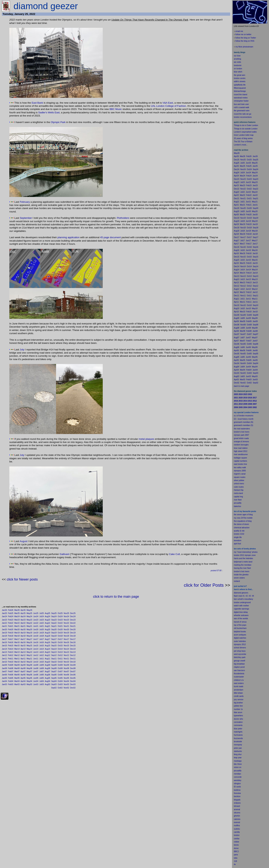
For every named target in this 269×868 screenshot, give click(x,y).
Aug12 (48, 655)
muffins (237, 826)
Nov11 (66, 659)
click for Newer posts (22, 579)
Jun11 (36, 659)
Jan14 (4, 649)
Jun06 (36, 675)
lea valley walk (240, 468)
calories (237, 819)
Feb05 (11, 678)
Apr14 (23, 649)
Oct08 (60, 668)
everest (237, 822)
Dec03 (73, 684)
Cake (172, 554)
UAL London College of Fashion (168, 106)
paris (236, 855)
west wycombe (240, 654)
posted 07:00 (216, 571)
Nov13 (66, 652)
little (236, 693)
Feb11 (11, 659)
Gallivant (64, 554)
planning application (69, 237)
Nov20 (66, 630)
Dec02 (73, 688)
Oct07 (60, 672)
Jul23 (42, 620)
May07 (29, 672)
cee (235, 839)
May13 (29, 652)
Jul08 (42, 668)
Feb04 (11, 681)
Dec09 (73, 665)
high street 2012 (241, 451)
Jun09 (36, 665)
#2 (247, 596)
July (22, 350)
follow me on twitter (243, 34)
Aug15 (48, 646)
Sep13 (54, 652)
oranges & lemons (241, 442)
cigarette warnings (241, 609)
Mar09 (17, 665)
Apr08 (23, 668)
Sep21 (54, 626)
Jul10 (42, 662)
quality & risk (239, 531)
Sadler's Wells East (49, 112)
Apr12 (23, 655)
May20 (29, 630)
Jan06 (4, 675)
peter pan (238, 748)
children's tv (239, 680)
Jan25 (4, 613)
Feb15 (11, 646)
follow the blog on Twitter (246, 38)
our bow (237, 56)
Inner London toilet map (244, 135)
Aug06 (48, 675)
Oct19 (60, 633)
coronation (238, 722)
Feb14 (11, 649)
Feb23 (11, 620)
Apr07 (23, 672)
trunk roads (239, 686)
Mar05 (17, 678)
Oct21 (60, 626)
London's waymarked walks (245, 132)
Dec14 (73, 649)
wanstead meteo (241, 98)
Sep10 (54, 662)
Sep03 (54, 684)
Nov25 (66, 613)
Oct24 (60, 616)
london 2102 (239, 534)
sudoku (237, 829)
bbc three (238, 764)
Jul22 (42, 623)
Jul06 (42, 675)
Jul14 (42, 649)
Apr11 (23, 659)
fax (238, 839)
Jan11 (4, 659)
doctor (236, 719)
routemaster (239, 677)
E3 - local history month (244, 419)
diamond (237, 593)
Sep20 (54, 630)
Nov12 (66, 655)
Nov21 (66, 626)
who (241, 719)
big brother (238, 703)
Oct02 (60, 688)
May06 (29, 675)
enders (241, 683)
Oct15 (60, 646)
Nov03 (66, 684)
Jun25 (36, 613)
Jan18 (4, 636)
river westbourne (241, 454)
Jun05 (36, 678)
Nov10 (66, 662)
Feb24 (11, 616)
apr (235, 544)
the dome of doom (241, 524)
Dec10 (73, 662)
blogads (237, 800)
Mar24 (17, 616)
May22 (29, 623)
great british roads (241, 438)
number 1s (238, 709)
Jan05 (4, 678)
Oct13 (60, 652)
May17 (29, 639)
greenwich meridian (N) (244, 422)
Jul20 (42, 630)
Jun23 (36, 620)
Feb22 (11, 623)
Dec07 (73, 672)
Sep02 (54, 688)
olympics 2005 (240, 471)
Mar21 (17, 626)
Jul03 (42, 684)
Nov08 (66, 668)
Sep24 (54, 616)
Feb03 (11, 684)
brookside (238, 742)
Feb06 (11, 675)
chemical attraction (242, 528)
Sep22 (54, 623)
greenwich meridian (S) (244, 425)
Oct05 (60, 678)
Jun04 (36, 681)
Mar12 (17, 655)
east (236, 683)
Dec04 (73, 681)
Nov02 (66, 688)
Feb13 (11, 652)
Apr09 (23, 665)
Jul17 (42, 639)
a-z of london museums (244, 416)
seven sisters (239, 578)
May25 (29, 613)
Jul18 (42, 636)
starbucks (238, 751)
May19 (29, 633)
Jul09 (42, 665)
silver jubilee (239, 480)
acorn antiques (240, 635)
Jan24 (4, 616)
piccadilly (238, 503)
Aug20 (48, 630)
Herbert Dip (239, 490)
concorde (238, 777)
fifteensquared (240, 88)
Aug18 (48, 636)
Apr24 (23, 616)
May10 (29, 662)
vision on (238, 767)
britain (240, 693)
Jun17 (36, 639)
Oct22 (60, 623)
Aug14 (48, 649)
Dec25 (73, 613)
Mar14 (17, 649)
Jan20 (4, 630)
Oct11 (60, 659)
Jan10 (4, 662)
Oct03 (60, 684)
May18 (29, 636)
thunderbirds (239, 674)
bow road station (241, 448)
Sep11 (54, 659)
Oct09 (60, 665)
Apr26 (23, 610)
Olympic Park (58, 122)
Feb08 (11, 668)
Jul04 (42, 681)
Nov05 (66, 678)
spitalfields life (240, 85)
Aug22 (48, 623)
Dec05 (73, 678)
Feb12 (11, 655)
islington (237, 784)
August (24, 541)
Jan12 (4, 655)
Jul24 (42, 616)
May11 (29, 659)
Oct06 (60, 675)
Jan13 (4, 652)
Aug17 (48, 639)
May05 (29, 678)
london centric (240, 78)
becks (236, 845)
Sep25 (54, 613)
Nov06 (66, 675)
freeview (237, 793)
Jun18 (36, 636)
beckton (237, 796)
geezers (245, 593)
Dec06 (73, 675)
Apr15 (23, 646)
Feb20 (11, 630)
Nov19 (66, 633)
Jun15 (36, 646)
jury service (239, 700)
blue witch (238, 72)
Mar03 (17, 684)
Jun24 (36, 616)
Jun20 (36, 630)
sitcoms (237, 813)
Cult (178, 554)
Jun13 (36, 652)
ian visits (237, 62)
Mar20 (17, 630)
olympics (238, 644)
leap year (238, 758)
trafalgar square (240, 458)
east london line (240, 464)
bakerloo (237, 506)
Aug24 (48, 616)
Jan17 (4, 639)
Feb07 (11, 672)
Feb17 (11, 639)
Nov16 (66, 642)
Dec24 (73, 616)
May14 (29, 649)
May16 (29, 642)
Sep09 (54, 665)
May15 (29, 646)
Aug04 (48, 681)
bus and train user (241, 104)
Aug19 (48, 633)
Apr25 (23, 613)
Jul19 (42, 633)
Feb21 (11, 626)
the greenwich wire (242, 111)
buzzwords (238, 738)
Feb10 (11, 662)
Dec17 (73, 639)
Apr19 (23, 633)
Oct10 (60, 662)
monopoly (238, 745)
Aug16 (48, 642)
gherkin (237, 816)
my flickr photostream (244, 47)
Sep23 (54, 620)
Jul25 (42, 613)
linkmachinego (240, 91)
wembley (238, 780)
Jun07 (36, 672)
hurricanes (238, 735)
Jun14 (36, 649)
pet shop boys (240, 651)
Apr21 (23, 626)
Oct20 (60, 630)
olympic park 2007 (241, 435)
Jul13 (42, 652)
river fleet (238, 500)
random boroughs (241, 445)
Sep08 (54, 668)
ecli (235, 803)
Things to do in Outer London (246, 125)
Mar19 (17, 633)
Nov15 (66, 646)
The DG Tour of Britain (243, 142)
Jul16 (42, 642)
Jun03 (36, 684)
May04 (29, 681)
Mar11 (17, 659)
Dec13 (73, 652)
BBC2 (236, 851)
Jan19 (4, 633)
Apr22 (23, 623)
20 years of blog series (243, 138)
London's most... (241, 145)
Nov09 (66, 665)
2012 (244, 644)
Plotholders (123, 218)
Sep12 (54, 655)
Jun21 (36, 626)
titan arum (238, 712)
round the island (241, 95)
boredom (238, 540)
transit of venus (240, 622)
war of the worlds (241, 619)
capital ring (238, 497)
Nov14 (66, 649)
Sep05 (54, 678)
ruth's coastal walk (241, 107)
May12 (29, 655)
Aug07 (48, 672)
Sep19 (54, 633)
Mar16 (17, 642)
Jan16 (4, 642)
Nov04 (66, 681)
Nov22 (66, 623)
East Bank (37, 103)
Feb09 (11, 665)
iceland (237, 581)
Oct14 (60, 649)
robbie (236, 842)
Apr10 (23, 662)
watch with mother (241, 606)
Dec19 (73, 633)
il (237, 544)
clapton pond (239, 667)
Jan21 (4, 626)
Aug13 (48, 652)
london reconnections (243, 117)
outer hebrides (240, 641)
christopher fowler (241, 101)
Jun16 (36, 642)
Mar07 (17, 672)
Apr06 (23, 675)
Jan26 (4, 610)
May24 (29, 616)
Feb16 (11, 642)
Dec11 (73, 659)
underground (245, 602)
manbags (238, 761)
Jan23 (4, 620)
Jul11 (42, 659)
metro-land (238, 493)
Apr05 (23, 678)
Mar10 (17, 662)
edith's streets (240, 81)
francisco (241, 670)
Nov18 (66, 636)
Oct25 (60, 613)
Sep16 (54, 642)
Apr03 (23, 684)
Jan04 (4, 681)
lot (235, 858)
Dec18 (73, 636)
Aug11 (48, 659)
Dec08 (73, 668)
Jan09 (4, 665)
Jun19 (36, 633)
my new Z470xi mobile (243, 518)
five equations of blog (243, 521)
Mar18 (17, 636)
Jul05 (42, 678)
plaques (150, 439)
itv (235, 864)
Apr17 (23, 639)
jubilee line (238, 706)
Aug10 (48, 662)
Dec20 (73, 630)
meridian (248, 565)
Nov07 (66, 672)
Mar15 (17, 646)
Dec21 (73, 626)
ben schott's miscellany (244, 599)
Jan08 (4, 668)
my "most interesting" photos (246, 552)
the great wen (240, 75)
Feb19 (11, 633)
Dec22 (73, 623)
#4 (253, 596)
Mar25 (17, 613)
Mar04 (17, 681)
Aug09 (48, 665)
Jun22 (36, 623)
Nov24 (66, 616)
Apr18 (23, 636)
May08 (29, 668)
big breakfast (239, 664)
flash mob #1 (239, 596)
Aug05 (48, 678)
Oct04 (60, 681)
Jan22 (4, 623)
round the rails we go (243, 114)
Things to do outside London (246, 129)
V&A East (168, 103)
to (237, 858)
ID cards (237, 787)
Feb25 (11, 613)
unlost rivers (239, 484)
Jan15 (4, 646)
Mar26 (17, 610)
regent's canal (240, 474)
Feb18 (11, 636)
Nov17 (66, 639)
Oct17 (60, 639)
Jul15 (42, 646)
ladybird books (240, 632)
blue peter (238, 729)
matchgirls (238, 732)
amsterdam (239, 690)
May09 (29, 665)
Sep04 (54, 681)
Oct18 (60, 636)
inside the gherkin (241, 575)
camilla (237, 832)
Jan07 (4, 672)
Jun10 (36, 662)
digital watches (240, 638)
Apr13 (23, 652)
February (25, 202)
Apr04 (23, 681)
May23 (29, 620)
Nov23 (66, 620)
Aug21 (48, 626)
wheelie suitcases (241, 615)
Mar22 (17, 623)
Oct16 (60, 642)
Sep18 (54, 636)
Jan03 (4, 684)
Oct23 (60, 620)
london (237, 602)
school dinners (240, 648)
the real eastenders (242, 429)
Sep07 (54, 672)
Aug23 (48, 620)
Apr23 (23, 620)
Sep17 (54, 639)
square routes (240, 477)
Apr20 (23, 630)
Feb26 (11, 610)
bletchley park (240, 657)
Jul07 (42, 672)
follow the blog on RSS (245, 41)
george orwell (239, 661)
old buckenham (240, 628)
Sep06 (54, 675)
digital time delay (241, 612)
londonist (238, 65)
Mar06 (17, 675)
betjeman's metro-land (243, 562)
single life (238, 537)
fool (239, 544)
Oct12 (60, 655)
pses (239, 803)
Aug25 (48, 613)
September (26, 218)
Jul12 (42, 655)
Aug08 (48, 668)
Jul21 (42, 626)
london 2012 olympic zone (245, 555)
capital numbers (241, 461)
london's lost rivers (242, 432)
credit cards (239, 696)
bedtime (237, 790)
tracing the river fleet (242, 568)
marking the (239, 565)
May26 (29, 610)
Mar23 (17, 620)
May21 (29, 626)
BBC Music (116, 109)
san (235, 670)
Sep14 (54, 649)
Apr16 (23, 642)
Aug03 (48, 684)
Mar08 (17, 668)
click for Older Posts (204, 585)
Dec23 (73, 620)
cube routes (239, 487)
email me (239, 31)
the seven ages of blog (243, 515)
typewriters (238, 716)
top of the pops (240, 625)
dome (236, 848)
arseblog (237, 59)
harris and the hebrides (243, 558)
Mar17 (17, 639)
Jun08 (36, 668)
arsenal (237, 809)
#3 (250, 596)
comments (238, 725)
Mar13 (17, 652)
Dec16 (73, 642)
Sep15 (54, 646)
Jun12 (36, 655)
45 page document (110, 237)
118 (235, 861)
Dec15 (73, 646)
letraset (237, 806)
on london (238, 69)
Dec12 (73, 655)
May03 (29, 684)
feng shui (238, 754)
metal (142, 439)
